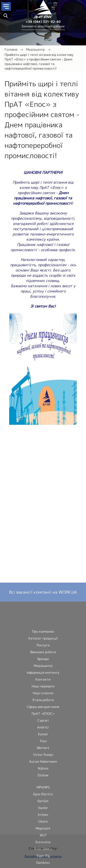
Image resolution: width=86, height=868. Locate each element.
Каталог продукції (43, 862)
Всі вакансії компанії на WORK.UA (43, 816)
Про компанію (43, 855)
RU (53, 7)
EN (55, 2)
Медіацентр (35, 49)
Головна (11, 49)
